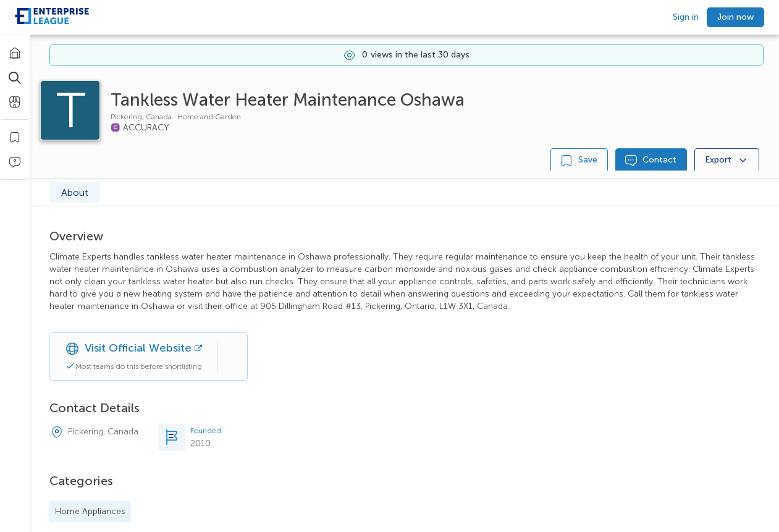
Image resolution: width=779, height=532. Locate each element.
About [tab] (75, 192)
